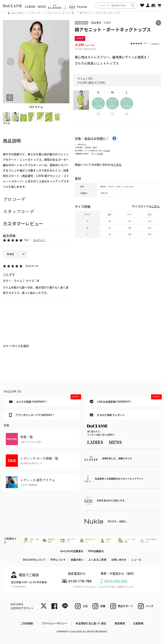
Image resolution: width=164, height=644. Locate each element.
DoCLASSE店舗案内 (72, 551)
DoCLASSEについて (34, 560)
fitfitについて (58, 560)
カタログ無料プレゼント (107, 415)
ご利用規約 (27, 623)
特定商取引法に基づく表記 (91, 623)
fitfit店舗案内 (96, 551)
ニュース (136, 560)
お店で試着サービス (149, 540)
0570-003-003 (116, 581)
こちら (107, 151)
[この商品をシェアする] (158, 23)
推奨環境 (120, 623)
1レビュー (39, 240)
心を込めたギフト (88, 540)
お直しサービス (68, 540)
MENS (42, 7)
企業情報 (138, 623)
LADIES (30, 7)
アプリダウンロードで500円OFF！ (32, 415)
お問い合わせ (119, 560)
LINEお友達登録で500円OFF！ (125, 400)
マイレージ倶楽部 (127, 540)
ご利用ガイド (10, 540)
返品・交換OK (31, 540)
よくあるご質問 (97, 560)
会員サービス (107, 540)
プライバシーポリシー (54, 623)
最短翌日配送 (49, 540)
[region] (82, 6)
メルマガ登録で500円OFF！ (44, 400)
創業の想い (77, 560)
